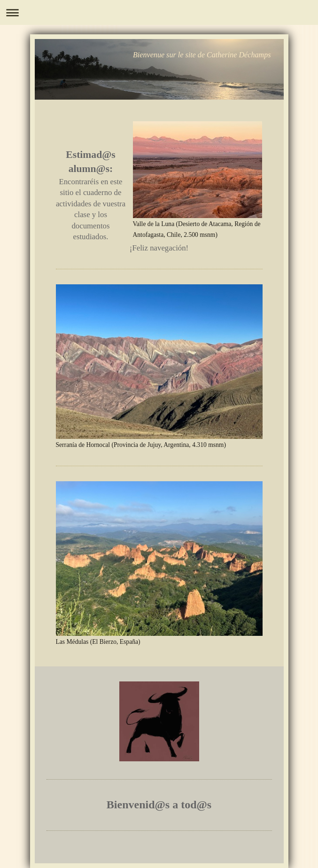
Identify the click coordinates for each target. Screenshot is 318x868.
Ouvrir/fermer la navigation (159, 12)
